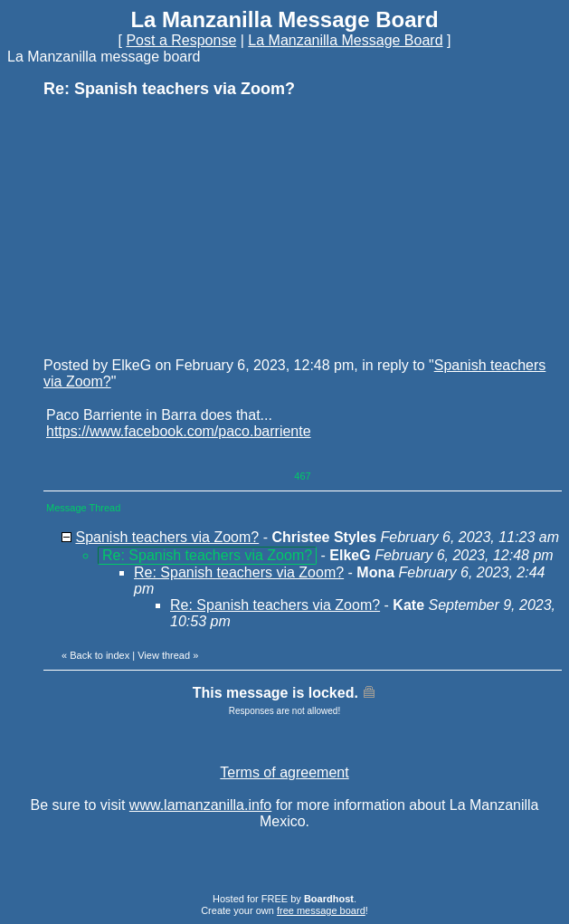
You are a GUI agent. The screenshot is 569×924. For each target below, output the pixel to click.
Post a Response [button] (181, 40)
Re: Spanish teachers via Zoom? (239, 572)
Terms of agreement (284, 772)
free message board (321, 910)
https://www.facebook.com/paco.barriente (179, 431)
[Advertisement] (179, 226)
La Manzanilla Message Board (345, 40)
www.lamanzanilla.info (200, 805)
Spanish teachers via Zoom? (167, 537)
